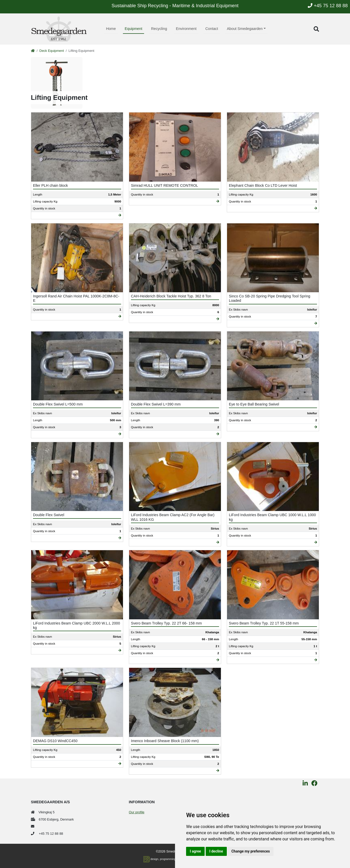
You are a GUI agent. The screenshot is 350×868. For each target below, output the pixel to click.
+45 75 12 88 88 (328, 6)
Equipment (134, 29)
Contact (212, 29)
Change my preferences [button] (251, 851)
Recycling (159, 29)
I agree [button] (195, 851)
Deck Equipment (52, 51)
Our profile (137, 812)
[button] (316, 29)
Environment (186, 29)
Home (111, 29)
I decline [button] (216, 851)
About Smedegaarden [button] (245, 29)
